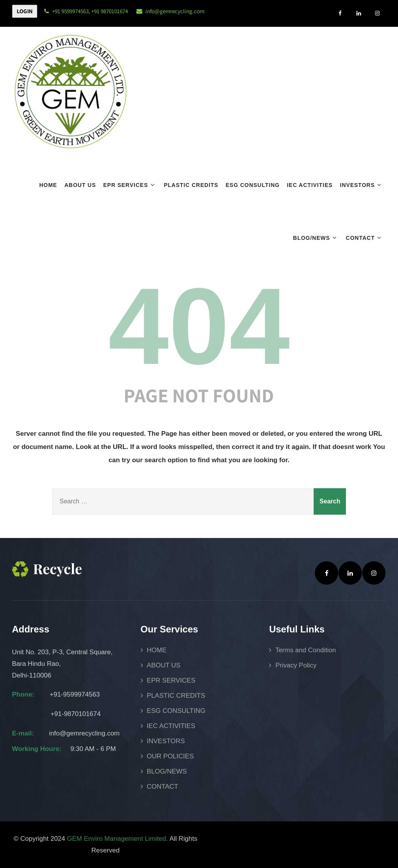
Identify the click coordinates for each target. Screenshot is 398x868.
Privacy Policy (296, 665)
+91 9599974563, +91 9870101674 (86, 11)
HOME (48, 185)
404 (199, 326)
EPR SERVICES (130, 185)
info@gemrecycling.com (175, 11)
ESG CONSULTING (252, 185)
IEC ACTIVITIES (310, 185)
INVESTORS (362, 185)
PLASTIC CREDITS (191, 185)
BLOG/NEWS (316, 238)
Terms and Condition (305, 650)
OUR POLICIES (170, 756)
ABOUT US (80, 185)
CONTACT (365, 238)
